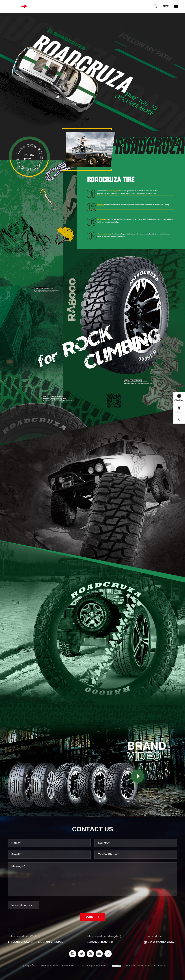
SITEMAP (160, 966)
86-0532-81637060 (99, 942)
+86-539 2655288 (20, 942)
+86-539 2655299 (51, 942)
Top (179, 412)
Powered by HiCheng (138, 966)
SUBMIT (91, 917)
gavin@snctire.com (159, 942)
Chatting (179, 400)
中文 (166, 6)
